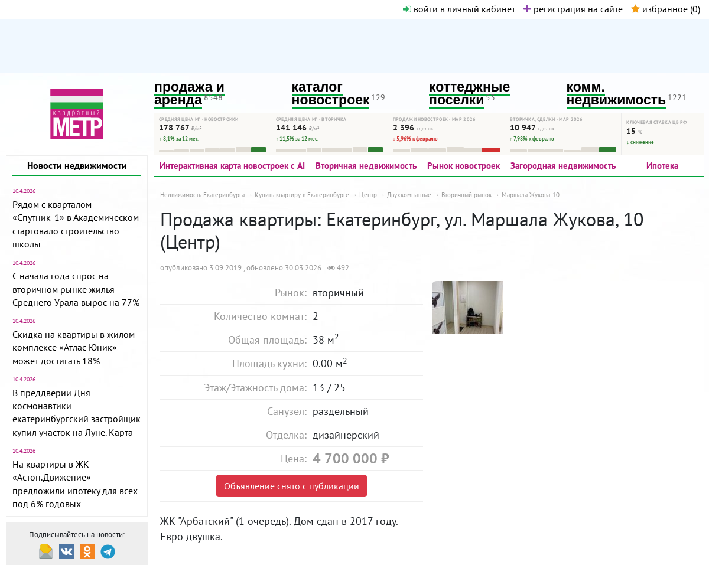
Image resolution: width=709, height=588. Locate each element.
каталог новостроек (331, 94)
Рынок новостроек (464, 166)
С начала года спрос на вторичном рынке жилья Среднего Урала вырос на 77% (76, 289)
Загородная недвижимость (563, 166)
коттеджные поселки (469, 94)
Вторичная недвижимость (366, 166)
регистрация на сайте (573, 9)
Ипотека (662, 166)
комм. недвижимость (617, 94)
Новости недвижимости (77, 165)
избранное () (666, 9)
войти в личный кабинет (459, 9)
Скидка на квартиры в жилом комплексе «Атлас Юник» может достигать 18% (74, 347)
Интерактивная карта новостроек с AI (232, 166)
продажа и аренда (189, 94)
